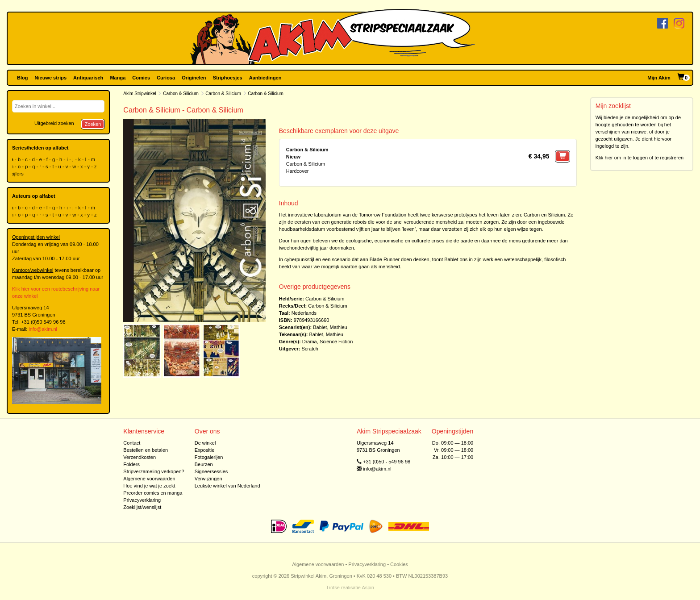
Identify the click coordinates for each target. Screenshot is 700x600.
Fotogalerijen (209, 457)
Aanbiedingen (265, 78)
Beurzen (204, 464)
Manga (118, 78)
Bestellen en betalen (146, 450)
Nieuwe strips (51, 78)
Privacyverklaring (142, 500)
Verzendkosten (140, 457)
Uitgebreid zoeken (54, 123)
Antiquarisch (88, 78)
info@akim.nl (43, 329)
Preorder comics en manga (153, 493)
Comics (141, 78)
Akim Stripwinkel (140, 94)
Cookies (399, 564)
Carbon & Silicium (181, 94)
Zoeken (93, 124)
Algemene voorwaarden (149, 479)
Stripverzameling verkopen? (154, 471)
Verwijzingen (208, 479)
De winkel (205, 443)
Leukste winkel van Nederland (227, 486)
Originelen (194, 78)
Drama (310, 342)
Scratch (310, 349)
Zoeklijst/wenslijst (142, 507)
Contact (132, 443)
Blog (22, 78)
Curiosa (166, 78)
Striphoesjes (228, 78)
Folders (131, 464)
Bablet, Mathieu (330, 327)
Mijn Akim (659, 78)
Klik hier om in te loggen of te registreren (640, 158)
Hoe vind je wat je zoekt (149, 486)
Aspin (368, 587)
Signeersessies (211, 471)
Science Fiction (336, 342)
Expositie (205, 450)
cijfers (18, 174)
